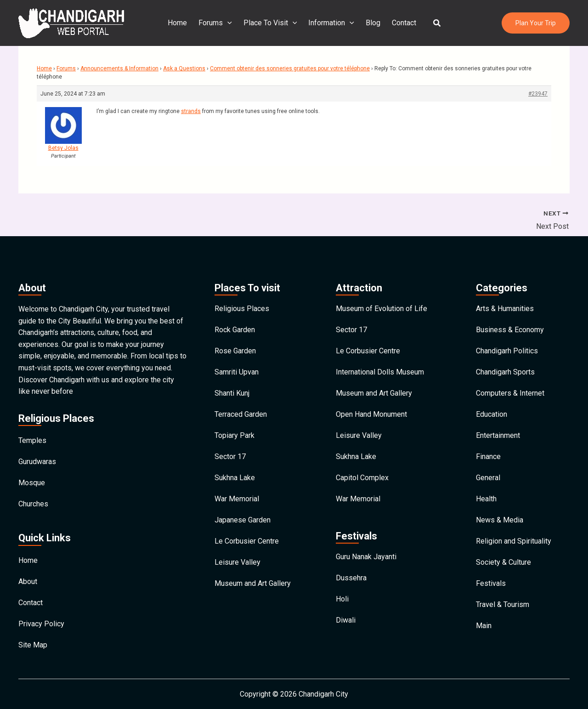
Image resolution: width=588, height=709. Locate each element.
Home (179, 23)
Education (492, 414)
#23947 (538, 94)
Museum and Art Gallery (253, 583)
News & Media (500, 520)
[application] (228, 23)
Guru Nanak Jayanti (366, 557)
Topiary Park (235, 435)
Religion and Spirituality (514, 541)
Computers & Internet (510, 393)
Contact (403, 23)
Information (331, 23)
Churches (33, 504)
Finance (488, 457)
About (28, 581)
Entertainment (498, 435)
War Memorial (237, 499)
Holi (342, 599)
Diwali (346, 620)
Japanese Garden (243, 520)
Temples (32, 440)
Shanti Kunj (232, 393)
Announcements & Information (119, 68)
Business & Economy (510, 330)
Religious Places (242, 309)
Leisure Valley (237, 562)
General (488, 478)
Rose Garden (235, 351)
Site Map (33, 645)
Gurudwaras (37, 462)
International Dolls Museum (380, 372)
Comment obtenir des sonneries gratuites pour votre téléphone (290, 68)
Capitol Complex (362, 478)
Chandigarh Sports (505, 372)
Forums (216, 23)
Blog (373, 23)
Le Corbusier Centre (247, 541)
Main (484, 626)
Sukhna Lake (235, 478)
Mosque (32, 483)
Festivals (491, 583)
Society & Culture (503, 562)
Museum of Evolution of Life (382, 309)
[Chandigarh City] (71, 22)
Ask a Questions (184, 68)
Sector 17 (230, 457)
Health (486, 499)
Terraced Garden (241, 414)
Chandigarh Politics (507, 351)
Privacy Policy (41, 624)
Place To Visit (271, 23)
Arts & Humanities (505, 309)
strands (191, 111)
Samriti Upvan (237, 372)
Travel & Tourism (503, 604)
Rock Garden (235, 330)
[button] (436, 23)
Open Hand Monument (371, 414)
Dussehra (351, 578)
